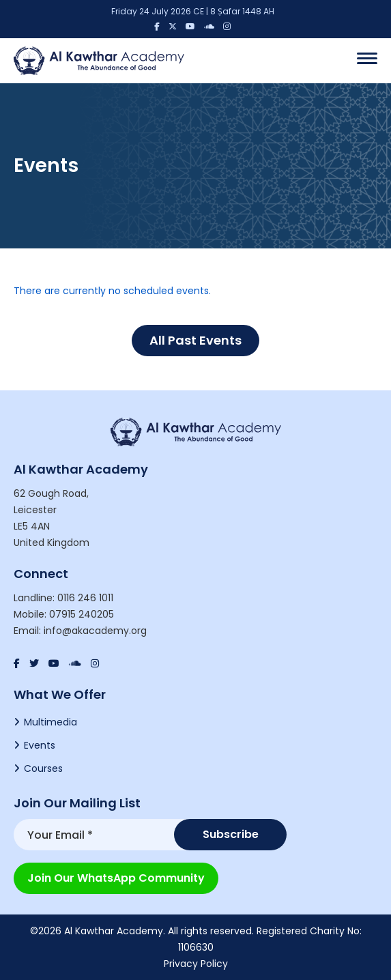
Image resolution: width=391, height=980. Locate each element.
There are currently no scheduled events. (112, 291)
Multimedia (50, 722)
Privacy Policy (196, 964)
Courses (43, 768)
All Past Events (195, 340)
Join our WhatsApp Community (116, 878)
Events (40, 745)
